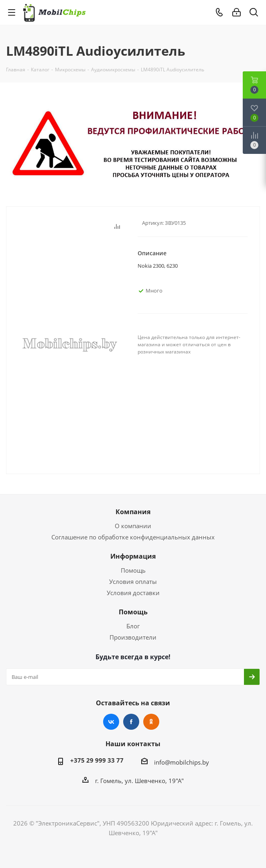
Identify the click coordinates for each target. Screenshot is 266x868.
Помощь (133, 570)
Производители (133, 637)
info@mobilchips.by (182, 762)
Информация (133, 556)
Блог (133, 626)
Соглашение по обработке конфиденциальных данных (133, 537)
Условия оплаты (133, 581)
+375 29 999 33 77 (97, 760)
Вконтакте (111, 722)
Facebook (131, 722)
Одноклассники (151, 722)
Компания (133, 512)
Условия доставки (133, 593)
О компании (133, 526)
